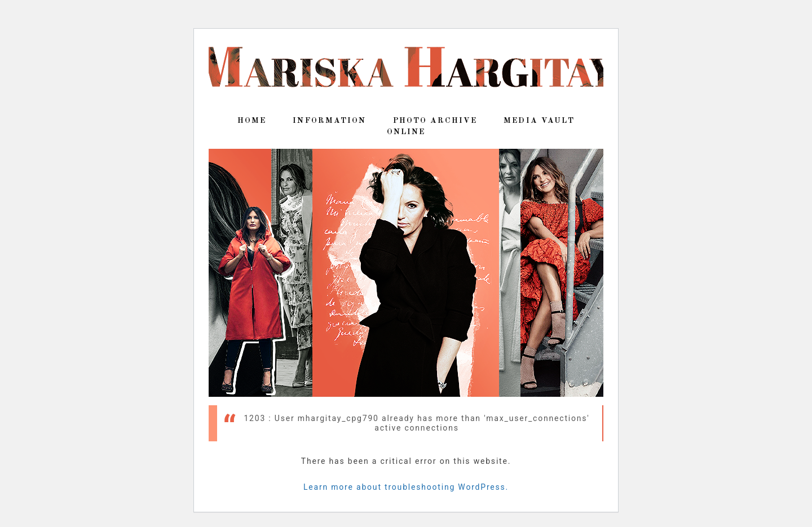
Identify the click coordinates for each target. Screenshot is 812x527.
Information (329, 121)
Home (252, 121)
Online (406, 132)
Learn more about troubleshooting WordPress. (406, 487)
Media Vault (539, 121)
